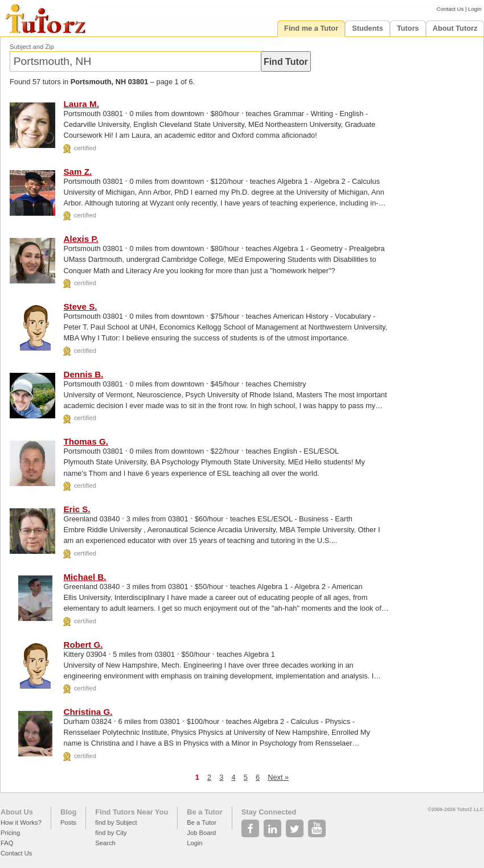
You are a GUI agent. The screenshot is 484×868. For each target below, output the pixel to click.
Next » (278, 777)
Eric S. (77, 509)
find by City (111, 833)
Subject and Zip (32, 47)
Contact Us (450, 9)
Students (368, 28)
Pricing (10, 833)
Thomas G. (85, 441)
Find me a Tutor (311, 28)
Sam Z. (77, 172)
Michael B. (85, 577)
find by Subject (116, 822)
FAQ (7, 843)
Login (475, 9)
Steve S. (80, 307)
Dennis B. (83, 374)
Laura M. (81, 104)
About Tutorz (455, 28)
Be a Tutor (204, 812)
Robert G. (83, 645)
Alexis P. (81, 239)
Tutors (408, 28)
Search (105, 843)
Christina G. (88, 712)
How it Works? (21, 822)
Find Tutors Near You (132, 812)
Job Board (201, 833)
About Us (17, 812)
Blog (68, 812)
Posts (68, 822)
